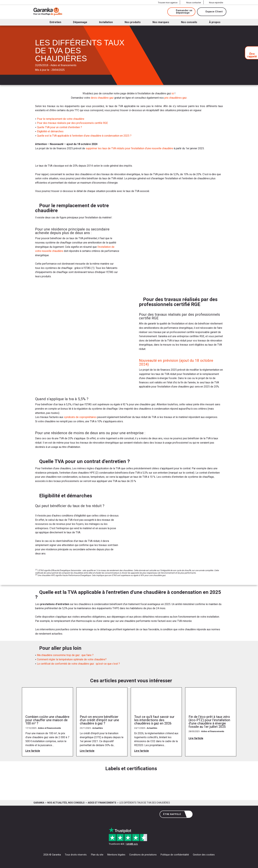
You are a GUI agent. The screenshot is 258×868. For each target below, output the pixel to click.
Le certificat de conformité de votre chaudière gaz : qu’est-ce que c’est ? (78, 664)
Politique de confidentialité (175, 855)
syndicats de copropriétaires (80, 417)
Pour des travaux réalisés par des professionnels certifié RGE (72, 123)
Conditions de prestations (143, 855)
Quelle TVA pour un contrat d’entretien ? (59, 127)
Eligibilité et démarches (50, 131)
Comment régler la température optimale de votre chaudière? (72, 659)
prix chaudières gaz (175, 98)
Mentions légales (116, 855)
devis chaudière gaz (102, 98)
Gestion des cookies (204, 855)
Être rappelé (176, 814)
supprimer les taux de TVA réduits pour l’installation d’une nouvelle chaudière (129, 148)
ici (173, 94)
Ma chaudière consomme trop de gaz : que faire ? (65, 655)
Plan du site (97, 855)
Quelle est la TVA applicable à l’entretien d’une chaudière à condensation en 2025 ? (84, 136)
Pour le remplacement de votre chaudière (61, 119)
